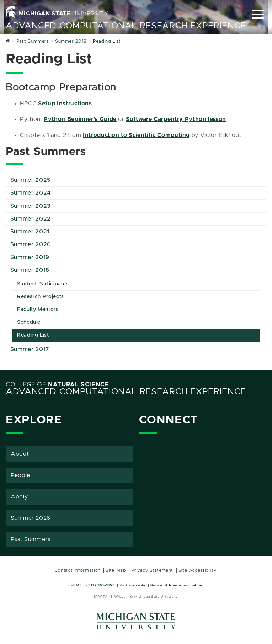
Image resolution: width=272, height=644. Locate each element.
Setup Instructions (65, 104)
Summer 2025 (31, 180)
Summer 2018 (30, 270)
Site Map (116, 571)
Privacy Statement (152, 571)
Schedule (29, 322)
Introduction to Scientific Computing (136, 135)
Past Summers (31, 539)
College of (57, 385)
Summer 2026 (31, 518)
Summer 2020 (31, 244)
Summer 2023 (31, 206)
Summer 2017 (30, 349)
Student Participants (43, 284)
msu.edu (137, 585)
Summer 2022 (31, 219)
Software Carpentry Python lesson (176, 119)
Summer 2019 (30, 257)
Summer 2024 (31, 193)
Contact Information (78, 571)
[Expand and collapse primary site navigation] (258, 14)
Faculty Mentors (38, 310)
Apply (19, 497)
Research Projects (41, 297)
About (20, 454)
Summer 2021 (30, 232)
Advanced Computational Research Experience (126, 26)
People (20, 475)
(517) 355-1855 (100, 585)
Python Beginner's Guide (80, 119)
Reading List (33, 335)
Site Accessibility (198, 571)
